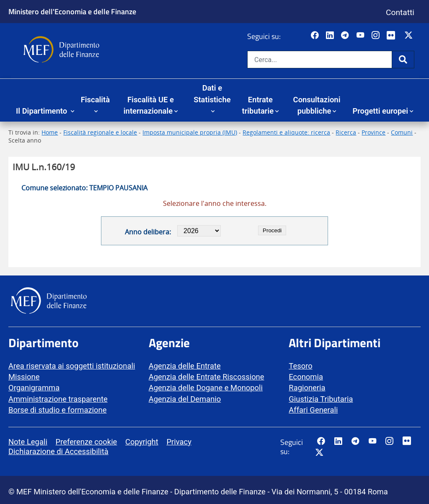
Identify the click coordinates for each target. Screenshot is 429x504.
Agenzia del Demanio (185, 399)
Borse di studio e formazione (57, 410)
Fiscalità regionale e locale (100, 132)
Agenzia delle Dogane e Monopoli (206, 388)
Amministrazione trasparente (58, 399)
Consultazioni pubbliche (317, 105)
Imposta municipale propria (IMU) (190, 132)
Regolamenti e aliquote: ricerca (286, 132)
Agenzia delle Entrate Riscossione (207, 377)
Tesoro (300, 366)
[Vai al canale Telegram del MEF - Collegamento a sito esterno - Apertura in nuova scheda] (346, 36)
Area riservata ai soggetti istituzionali (72, 366)
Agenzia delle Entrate (185, 366)
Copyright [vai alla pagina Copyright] (142, 442)
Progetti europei (380, 111)
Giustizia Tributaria (321, 399)
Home (50, 132)
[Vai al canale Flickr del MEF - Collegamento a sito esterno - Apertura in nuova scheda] (393, 36)
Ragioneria (307, 388)
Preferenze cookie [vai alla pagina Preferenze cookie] (87, 442)
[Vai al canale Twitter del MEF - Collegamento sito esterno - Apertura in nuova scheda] (410, 36)
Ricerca (346, 132)
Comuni (402, 132)
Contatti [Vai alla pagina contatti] (400, 12)
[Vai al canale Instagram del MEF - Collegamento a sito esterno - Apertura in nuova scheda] (376, 36)
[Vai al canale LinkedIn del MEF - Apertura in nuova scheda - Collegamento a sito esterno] (331, 36)
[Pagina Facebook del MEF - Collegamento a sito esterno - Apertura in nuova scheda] (316, 36)
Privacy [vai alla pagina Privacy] (179, 442)
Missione (24, 377)
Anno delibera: (148, 232)
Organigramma (34, 388)
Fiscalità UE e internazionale (149, 105)
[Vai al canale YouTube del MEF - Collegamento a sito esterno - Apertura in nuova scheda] (361, 36)
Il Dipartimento (43, 111)
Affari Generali (313, 410)
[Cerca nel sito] (320, 60)
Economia (306, 377)
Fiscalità (95, 100)
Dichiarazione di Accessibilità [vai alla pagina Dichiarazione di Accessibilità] (58, 451)
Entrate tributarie (258, 105)
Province (373, 132)
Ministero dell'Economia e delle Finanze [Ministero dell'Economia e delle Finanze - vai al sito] (72, 11)
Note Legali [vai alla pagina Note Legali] (28, 442)
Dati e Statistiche (212, 94)
